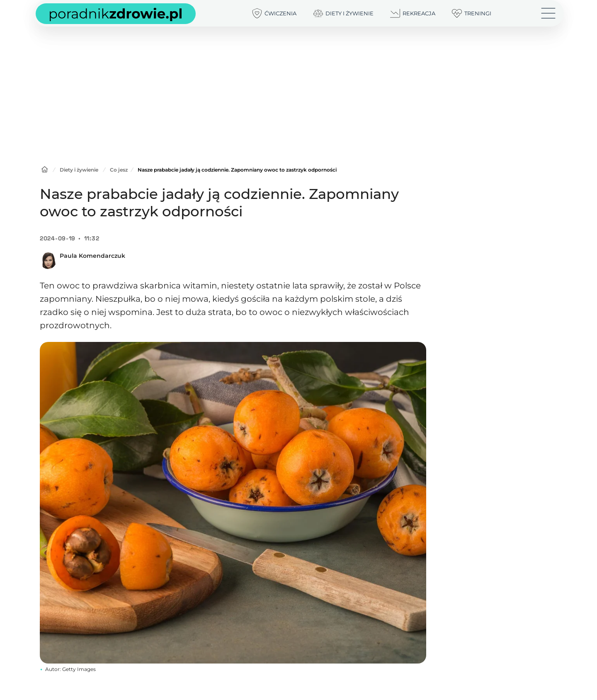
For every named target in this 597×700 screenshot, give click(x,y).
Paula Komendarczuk (92, 256)
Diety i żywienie (79, 170)
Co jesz (119, 170)
